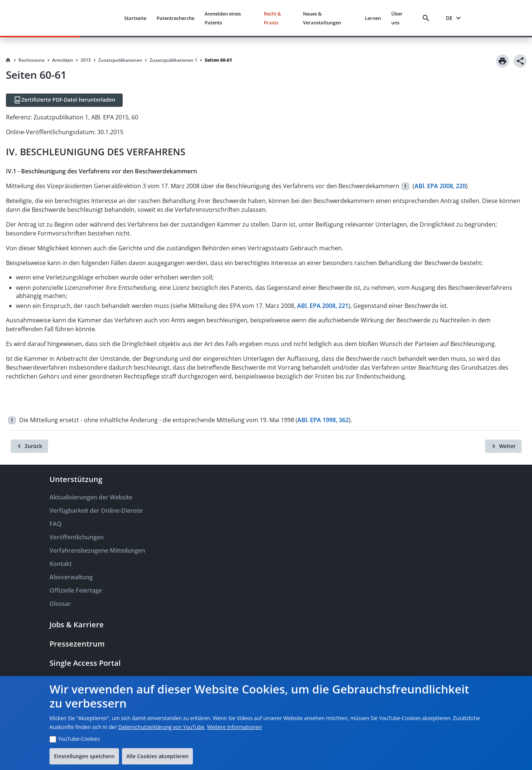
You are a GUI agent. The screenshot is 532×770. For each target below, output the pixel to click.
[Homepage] (8, 60)
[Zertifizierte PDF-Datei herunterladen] (64, 100)
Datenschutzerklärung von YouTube (161, 727)
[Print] (502, 61)
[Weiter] (503, 446)
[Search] (427, 18)
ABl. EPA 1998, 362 (323, 420)
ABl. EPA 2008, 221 (323, 306)
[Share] (520, 61)
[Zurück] (29, 446)
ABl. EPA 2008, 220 (440, 186)
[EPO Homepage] (91, 18)
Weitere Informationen (234, 727)
